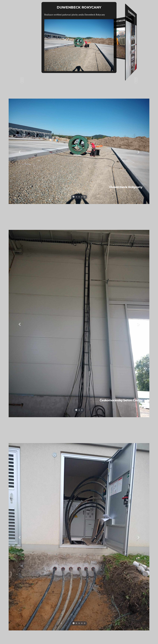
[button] (19, 151)
